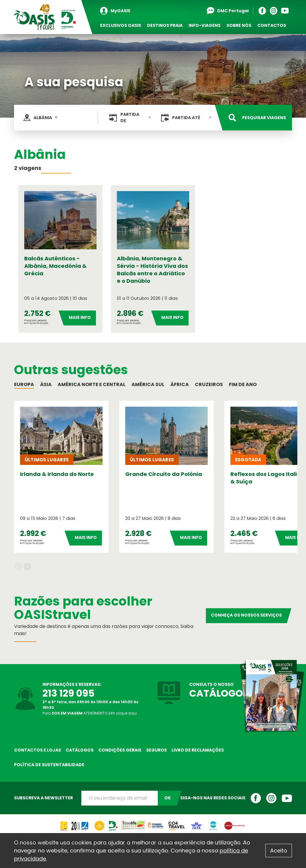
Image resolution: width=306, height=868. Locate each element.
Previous (18, 567)
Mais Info (80, 317)
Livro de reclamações (198, 750)
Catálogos (80, 750)
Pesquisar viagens (264, 118)
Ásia (46, 384)
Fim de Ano (243, 384)
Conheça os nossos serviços (246, 615)
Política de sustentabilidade (49, 765)
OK (168, 798)
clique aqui (126, 713)
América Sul (148, 384)
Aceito (279, 851)
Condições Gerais (120, 750)
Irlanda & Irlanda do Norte (57, 474)
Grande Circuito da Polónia (164, 474)
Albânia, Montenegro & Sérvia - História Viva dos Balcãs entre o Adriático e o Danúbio (152, 270)
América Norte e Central (92, 384)
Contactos (272, 25)
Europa (24, 384)
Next (27, 567)
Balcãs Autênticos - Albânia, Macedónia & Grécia (55, 266)
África (180, 384)
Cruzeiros (209, 384)
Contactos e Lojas (38, 750)
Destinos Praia (165, 25)
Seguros (156, 750)
